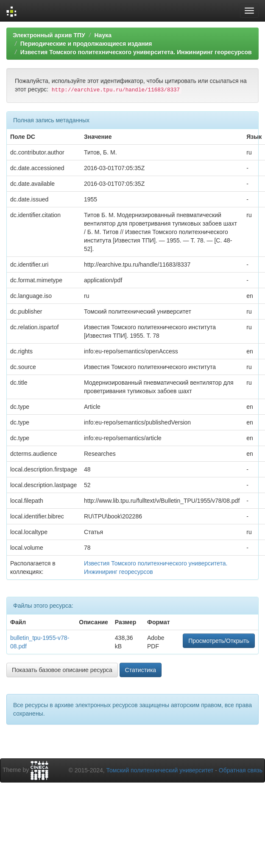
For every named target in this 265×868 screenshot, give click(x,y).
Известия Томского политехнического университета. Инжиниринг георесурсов (136, 52)
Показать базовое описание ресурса (62, 670)
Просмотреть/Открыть (219, 641)
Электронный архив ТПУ (49, 35)
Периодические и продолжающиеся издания (86, 44)
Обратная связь (241, 770)
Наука (103, 35)
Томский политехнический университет (160, 770)
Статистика (141, 670)
